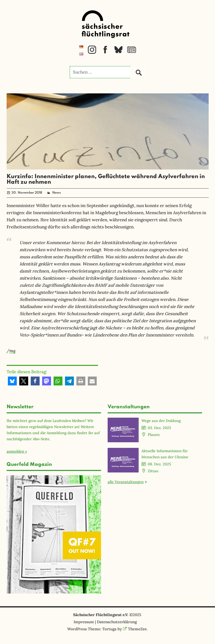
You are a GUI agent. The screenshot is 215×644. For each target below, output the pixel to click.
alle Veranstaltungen (126, 482)
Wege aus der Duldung (161, 421)
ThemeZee (135, 629)
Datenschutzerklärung (117, 622)
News (57, 193)
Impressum (84, 622)
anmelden (15, 451)
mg (12, 351)
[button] (12, 381)
